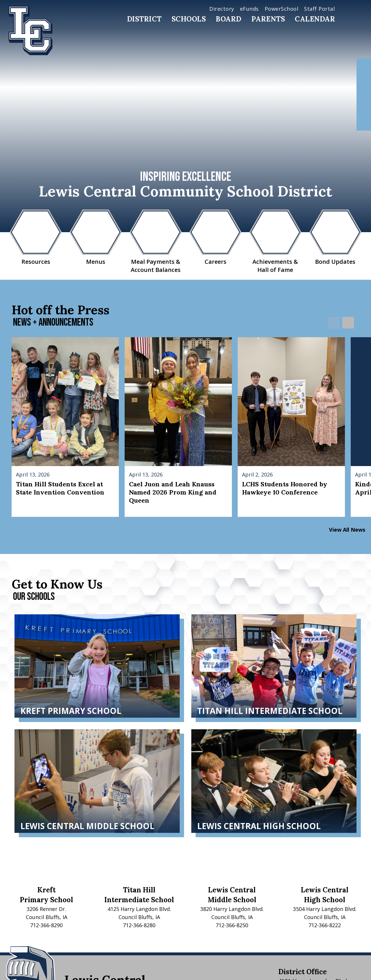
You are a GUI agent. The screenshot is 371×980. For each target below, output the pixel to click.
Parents (268, 19)
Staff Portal (319, 9)
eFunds (249, 9)
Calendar (315, 19)
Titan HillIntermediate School (139, 895)
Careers (215, 238)
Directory (222, 9)
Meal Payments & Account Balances (156, 242)
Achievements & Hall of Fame (275, 242)
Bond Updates (335, 238)
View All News (347, 530)
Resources (36, 238)
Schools (189, 19)
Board (229, 19)
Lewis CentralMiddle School (232, 895)
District (144, 19)
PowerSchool (282, 9)
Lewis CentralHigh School (325, 895)
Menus (96, 238)
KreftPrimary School (46, 895)
